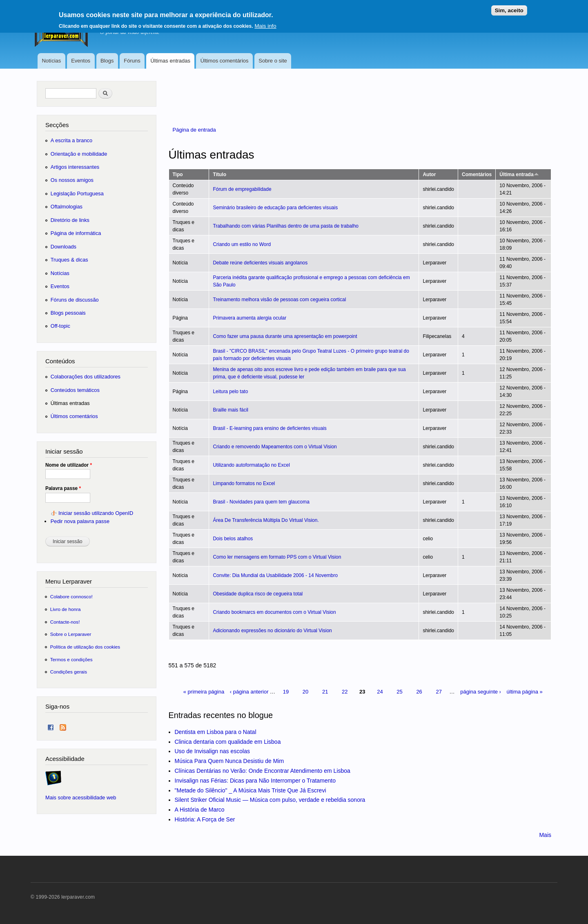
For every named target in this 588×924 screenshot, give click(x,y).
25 (399, 692)
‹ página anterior (249, 692)
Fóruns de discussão (75, 300)
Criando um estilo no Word (242, 244)
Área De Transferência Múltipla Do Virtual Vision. (266, 520)
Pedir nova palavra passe (80, 521)
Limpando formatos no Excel (244, 483)
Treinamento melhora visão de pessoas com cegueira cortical (279, 300)
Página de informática (76, 233)
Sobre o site (273, 61)
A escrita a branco (71, 140)
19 (286, 692)
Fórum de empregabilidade (242, 189)
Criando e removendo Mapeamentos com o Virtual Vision (275, 447)
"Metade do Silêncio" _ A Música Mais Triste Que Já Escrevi (251, 790)
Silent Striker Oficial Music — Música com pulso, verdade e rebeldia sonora (270, 800)
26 (419, 692)
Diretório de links (70, 220)
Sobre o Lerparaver (71, 634)
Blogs (107, 61)
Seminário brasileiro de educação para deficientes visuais (275, 208)
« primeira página (204, 692)
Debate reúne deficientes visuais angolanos (260, 263)
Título (219, 175)
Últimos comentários (225, 61)
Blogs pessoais (68, 313)
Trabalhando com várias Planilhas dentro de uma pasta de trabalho (286, 226)
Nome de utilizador (69, 465)
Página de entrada (194, 130)
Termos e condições (71, 659)
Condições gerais (69, 672)
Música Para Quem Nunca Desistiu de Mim (229, 761)
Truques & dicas (69, 260)
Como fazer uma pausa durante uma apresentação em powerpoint (285, 336)
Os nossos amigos (72, 180)
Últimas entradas (170, 61)
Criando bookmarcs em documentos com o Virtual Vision (274, 612)
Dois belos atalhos (233, 539)
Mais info (265, 26)
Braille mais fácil (231, 410)
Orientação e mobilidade (79, 154)
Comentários (477, 175)
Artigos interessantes (75, 167)
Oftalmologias (67, 207)
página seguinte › (481, 692)
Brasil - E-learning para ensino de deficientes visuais (269, 428)
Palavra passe (63, 488)
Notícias (51, 61)
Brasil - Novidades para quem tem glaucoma (261, 502)
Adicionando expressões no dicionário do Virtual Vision (272, 631)
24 (380, 692)
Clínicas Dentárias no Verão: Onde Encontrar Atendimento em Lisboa (263, 771)
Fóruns (132, 61)
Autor (429, 175)
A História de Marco (200, 810)
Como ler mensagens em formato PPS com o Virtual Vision (277, 557)
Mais (545, 835)
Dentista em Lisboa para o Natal (216, 732)
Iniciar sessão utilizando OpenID (96, 513)
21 (325, 692)
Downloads (63, 247)
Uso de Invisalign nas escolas (212, 751)
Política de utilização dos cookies (85, 647)
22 (345, 692)
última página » (525, 692)
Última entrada (519, 175)
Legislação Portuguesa (77, 194)
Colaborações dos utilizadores (86, 377)
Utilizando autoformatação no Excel (251, 465)
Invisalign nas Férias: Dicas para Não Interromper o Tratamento (255, 781)
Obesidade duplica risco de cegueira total (258, 594)
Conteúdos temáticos (75, 390)
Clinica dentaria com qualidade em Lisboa (228, 742)
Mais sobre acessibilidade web (81, 798)
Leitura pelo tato (230, 392)
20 (305, 692)
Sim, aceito (509, 10)
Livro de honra (66, 609)
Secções (57, 125)
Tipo (178, 175)
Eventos (81, 61)
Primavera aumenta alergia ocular (249, 318)
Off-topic (60, 326)
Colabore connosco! (71, 596)
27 (439, 692)
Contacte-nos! (65, 622)
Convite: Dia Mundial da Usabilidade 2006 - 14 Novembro (275, 575)
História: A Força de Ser (205, 819)
